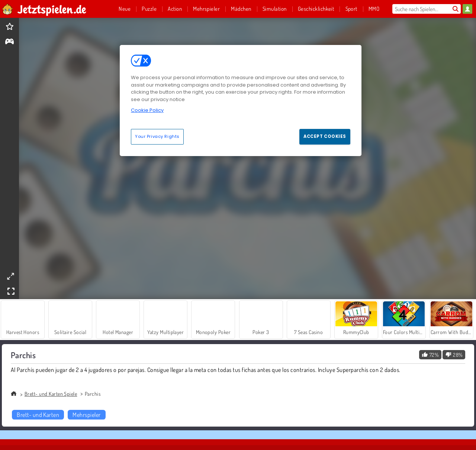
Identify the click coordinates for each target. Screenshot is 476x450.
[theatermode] (10, 276)
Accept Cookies (325, 136)
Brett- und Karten (38, 415)
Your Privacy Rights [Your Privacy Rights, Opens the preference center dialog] (157, 136)
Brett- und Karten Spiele (51, 394)
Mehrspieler (86, 415)
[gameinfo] (9, 42)
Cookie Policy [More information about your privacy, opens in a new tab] (147, 110)
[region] (241, 100)
